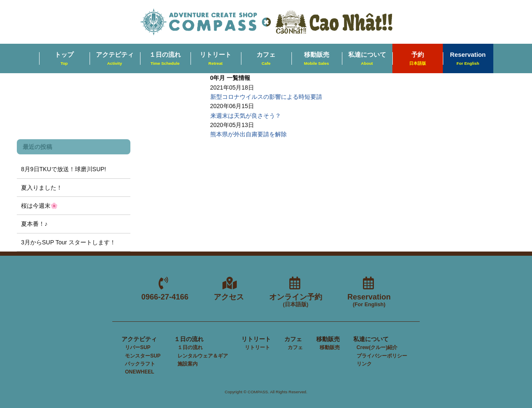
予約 (418, 59)
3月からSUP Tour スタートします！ (68, 242)
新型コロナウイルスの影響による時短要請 (266, 97)
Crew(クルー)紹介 (377, 347)
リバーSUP (138, 347)
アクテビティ (115, 59)
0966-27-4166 (165, 297)
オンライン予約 (296, 301)
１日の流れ (165, 59)
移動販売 (317, 59)
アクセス (229, 297)
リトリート (216, 59)
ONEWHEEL (139, 372)
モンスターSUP (143, 356)
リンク (364, 364)
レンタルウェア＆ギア (203, 356)
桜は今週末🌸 (39, 206)
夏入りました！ (42, 188)
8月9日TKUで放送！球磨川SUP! (64, 169)
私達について (367, 59)
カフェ (266, 59)
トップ (64, 59)
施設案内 (188, 364)
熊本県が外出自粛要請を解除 (249, 134)
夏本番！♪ (34, 224)
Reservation (468, 59)
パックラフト (140, 364)
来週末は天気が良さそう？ (246, 116)
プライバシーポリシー (382, 356)
